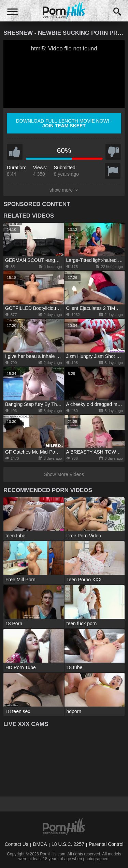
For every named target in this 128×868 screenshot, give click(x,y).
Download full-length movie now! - (64, 123)
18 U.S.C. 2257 (68, 844)
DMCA (40, 844)
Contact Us (17, 844)
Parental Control (106, 844)
